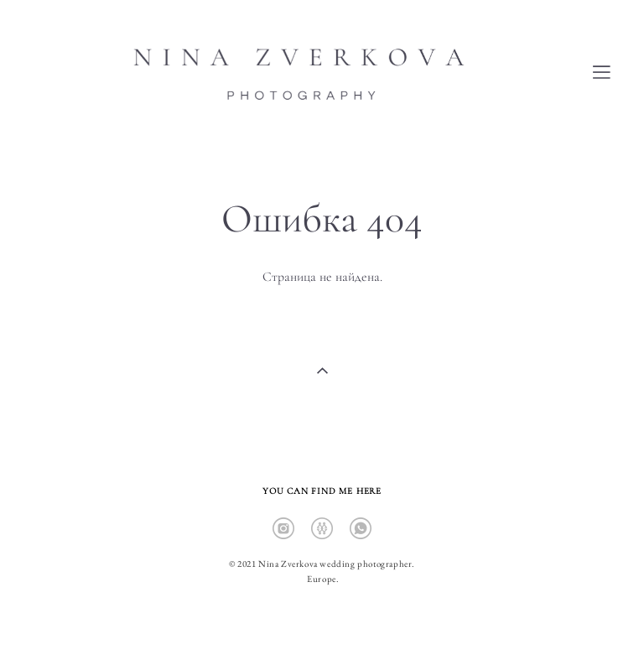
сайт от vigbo (322, 625)
